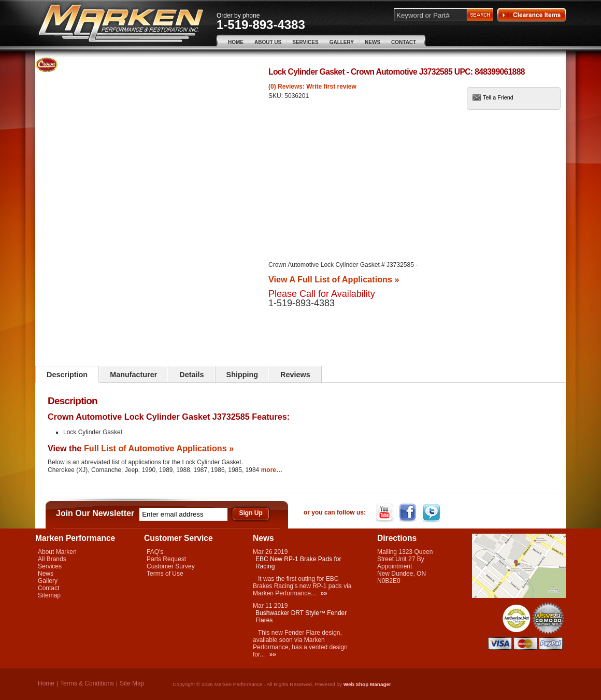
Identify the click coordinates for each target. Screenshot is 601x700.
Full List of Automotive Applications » (159, 448)
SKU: (276, 96)
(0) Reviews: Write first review (312, 87)
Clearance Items (532, 15)
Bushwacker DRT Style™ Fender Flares (301, 617)
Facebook (409, 513)
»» (324, 593)
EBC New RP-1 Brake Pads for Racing (298, 563)
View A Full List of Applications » (334, 279)
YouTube (386, 513)
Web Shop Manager (367, 684)
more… (272, 470)
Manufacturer (133, 375)
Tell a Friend (498, 97)
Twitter (432, 513)
